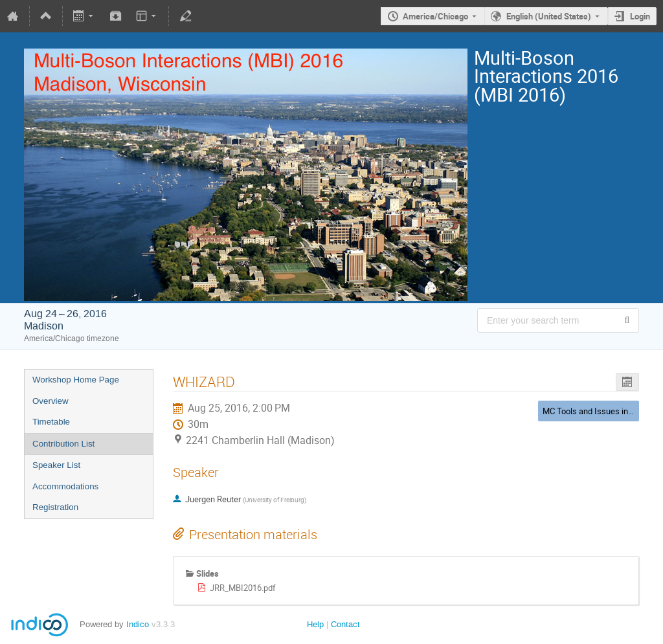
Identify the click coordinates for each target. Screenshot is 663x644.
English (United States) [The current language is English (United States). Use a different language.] (549, 16)
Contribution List (63, 444)
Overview (51, 401)
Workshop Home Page (76, 380)
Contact (345, 624)
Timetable (51, 422)
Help (315, 624)
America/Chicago (435, 16)
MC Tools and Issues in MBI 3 (597, 411)
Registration (55, 507)
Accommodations (65, 486)
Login (640, 16)
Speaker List (56, 465)
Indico (138, 624)
